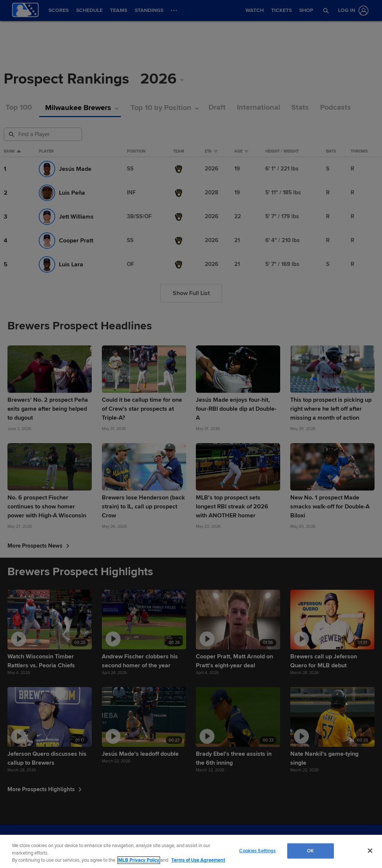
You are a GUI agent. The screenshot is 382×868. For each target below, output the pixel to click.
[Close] (370, 850)
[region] (191, 851)
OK (310, 850)
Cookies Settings (257, 850)
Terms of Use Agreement (198, 860)
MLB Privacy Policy (139, 860)
